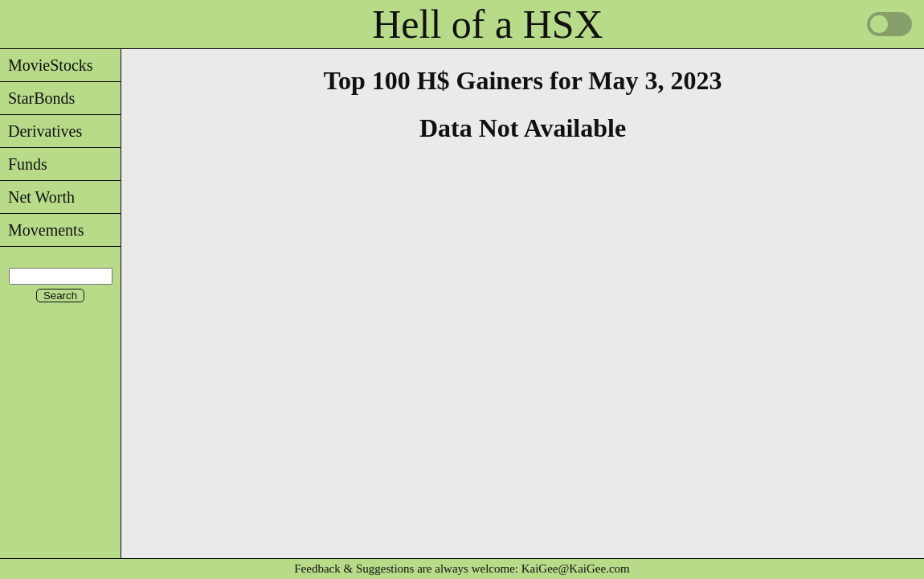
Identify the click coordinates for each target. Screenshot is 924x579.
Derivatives (41, 131)
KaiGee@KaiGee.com (576, 569)
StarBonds (37, 98)
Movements (42, 230)
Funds (24, 164)
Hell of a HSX (487, 24)
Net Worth (37, 197)
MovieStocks (47, 65)
